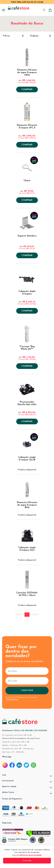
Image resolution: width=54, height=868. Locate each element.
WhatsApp (7, 757)
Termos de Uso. (12, 699)
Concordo (27, 861)
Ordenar (41, 36)
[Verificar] (38, 834)
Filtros (13, 36)
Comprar (27, 90)
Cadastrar (27, 690)
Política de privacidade (31, 855)
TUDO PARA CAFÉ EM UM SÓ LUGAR (27, 2)
